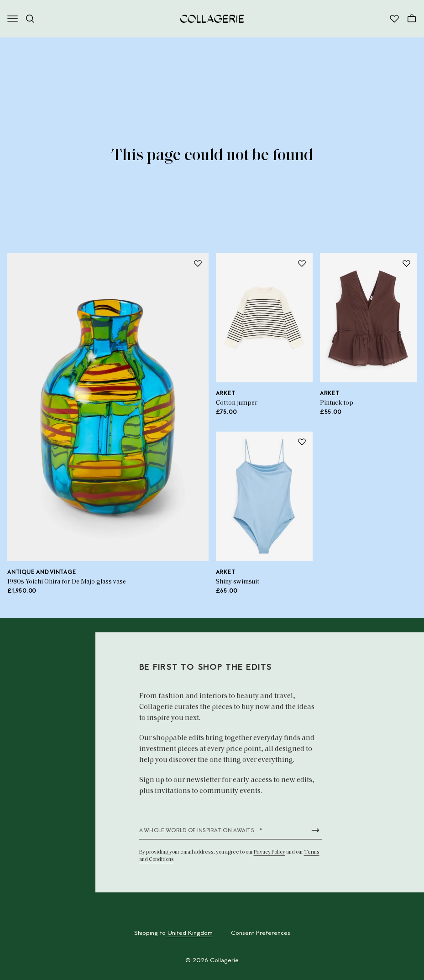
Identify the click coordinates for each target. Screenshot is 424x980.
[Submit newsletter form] (315, 830)
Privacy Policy (270, 852)
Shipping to (173, 933)
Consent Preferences (261, 933)
